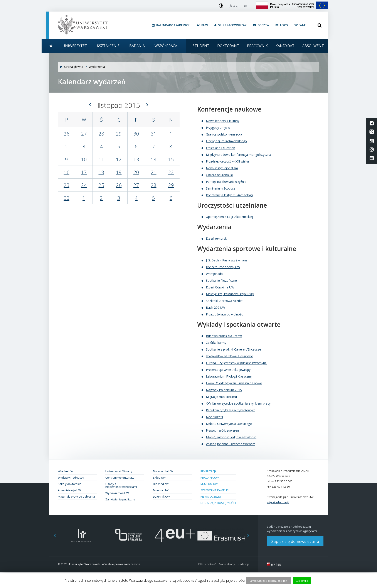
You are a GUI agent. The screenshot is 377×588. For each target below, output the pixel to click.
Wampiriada (214, 274)
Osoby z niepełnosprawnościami (121, 485)
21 (154, 172)
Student (201, 46)
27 (84, 134)
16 (67, 172)
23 (67, 185)
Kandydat (285, 46)
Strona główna (74, 67)
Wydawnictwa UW (117, 493)
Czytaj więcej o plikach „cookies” (268, 581)
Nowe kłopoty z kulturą (222, 121)
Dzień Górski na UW (220, 287)
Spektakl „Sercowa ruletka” (225, 301)
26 (67, 134)
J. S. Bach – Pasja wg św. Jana (227, 260)
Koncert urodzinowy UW (223, 267)
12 (119, 159)
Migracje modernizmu (221, 397)
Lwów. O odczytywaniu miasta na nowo (234, 383)
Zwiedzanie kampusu (215, 490)
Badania (137, 46)
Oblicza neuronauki (219, 175)
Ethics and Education (220, 148)
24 (84, 185)
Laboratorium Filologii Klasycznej (229, 376)
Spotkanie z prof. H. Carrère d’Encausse (233, 349)
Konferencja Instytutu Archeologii (229, 195)
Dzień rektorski (217, 238)
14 (154, 159)
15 (171, 159)
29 (119, 134)
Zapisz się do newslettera (295, 541)
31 (154, 134)
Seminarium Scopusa (221, 188)
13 (136, 159)
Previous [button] (52, 536)
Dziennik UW (161, 496)
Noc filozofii (214, 417)
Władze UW (66, 471)
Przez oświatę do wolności (225, 314)
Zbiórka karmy (216, 343)
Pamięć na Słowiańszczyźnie (226, 182)
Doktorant (228, 46)
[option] (81, 536)
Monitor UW (161, 490)
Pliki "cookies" (207, 564)
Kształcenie (108, 46)
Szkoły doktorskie (70, 484)
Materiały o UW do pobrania (76, 496)
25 (101, 185)
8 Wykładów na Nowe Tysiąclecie (229, 356)
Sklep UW (159, 478)
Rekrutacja (209, 471)
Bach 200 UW (215, 308)
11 (101, 159)
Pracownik (257, 46)
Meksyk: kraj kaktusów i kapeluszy (230, 294)
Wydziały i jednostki (71, 478)
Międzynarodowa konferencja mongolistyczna (238, 155)
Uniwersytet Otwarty (119, 471)
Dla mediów (161, 484)
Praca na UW (210, 478)
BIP (273, 564)
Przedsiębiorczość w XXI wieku (227, 161)
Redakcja (244, 564)
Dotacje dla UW (163, 471)
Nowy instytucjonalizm (222, 168)
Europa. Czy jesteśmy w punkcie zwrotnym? (237, 363)
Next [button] (251, 536)
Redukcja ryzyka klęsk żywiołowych (231, 410)
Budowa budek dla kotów (224, 336)
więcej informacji (278, 502)
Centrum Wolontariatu (120, 478)
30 (136, 134)
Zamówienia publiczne (120, 499)
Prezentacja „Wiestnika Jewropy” (229, 370)
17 (84, 172)
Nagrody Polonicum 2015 (224, 390)
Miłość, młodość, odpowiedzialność (231, 437)
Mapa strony (227, 564)
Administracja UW (69, 490)
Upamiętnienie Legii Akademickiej (229, 217)
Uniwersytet (75, 46)
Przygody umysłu (218, 128)
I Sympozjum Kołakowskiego (226, 141)
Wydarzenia (97, 67)
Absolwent (313, 46)
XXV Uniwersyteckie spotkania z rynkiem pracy (238, 403)
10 (84, 159)
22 (171, 172)
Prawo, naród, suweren (222, 430)
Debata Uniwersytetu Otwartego (229, 424)
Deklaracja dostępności (218, 503)
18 (101, 172)
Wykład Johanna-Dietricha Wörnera (231, 444)
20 (136, 172)
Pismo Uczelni (211, 496)
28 (101, 134)
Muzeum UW (209, 484)
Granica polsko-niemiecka (224, 134)
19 (119, 172)
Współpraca (166, 46)
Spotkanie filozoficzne (221, 280)
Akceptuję (302, 581)
